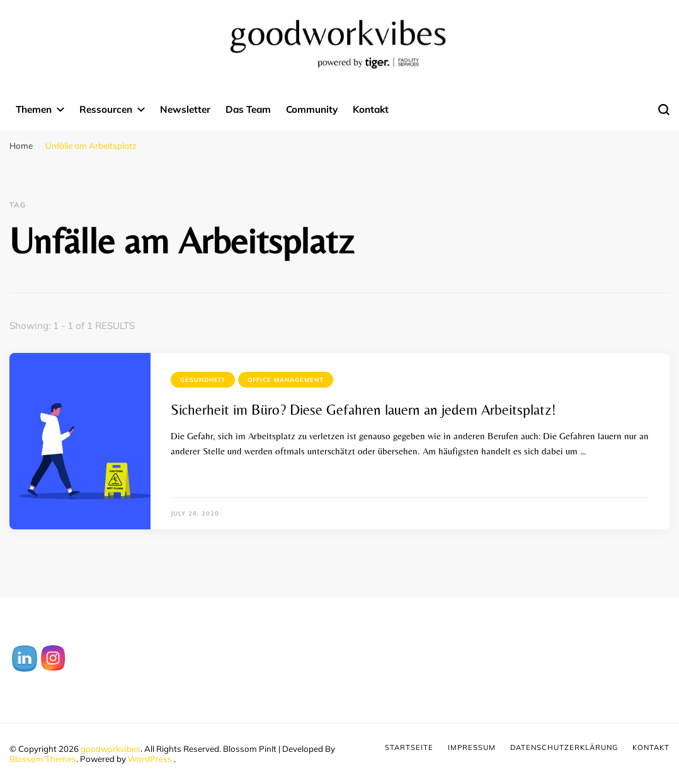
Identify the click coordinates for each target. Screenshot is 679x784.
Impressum (472, 747)
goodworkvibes (111, 749)
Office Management (286, 380)
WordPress (150, 759)
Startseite (409, 747)
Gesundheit (203, 380)
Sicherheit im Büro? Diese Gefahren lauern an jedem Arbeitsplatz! (363, 410)
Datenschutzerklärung (564, 747)
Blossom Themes (43, 759)
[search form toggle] (664, 110)
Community (312, 109)
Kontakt (371, 109)
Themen (34, 109)
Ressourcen (106, 109)
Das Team (248, 109)
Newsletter (185, 109)
